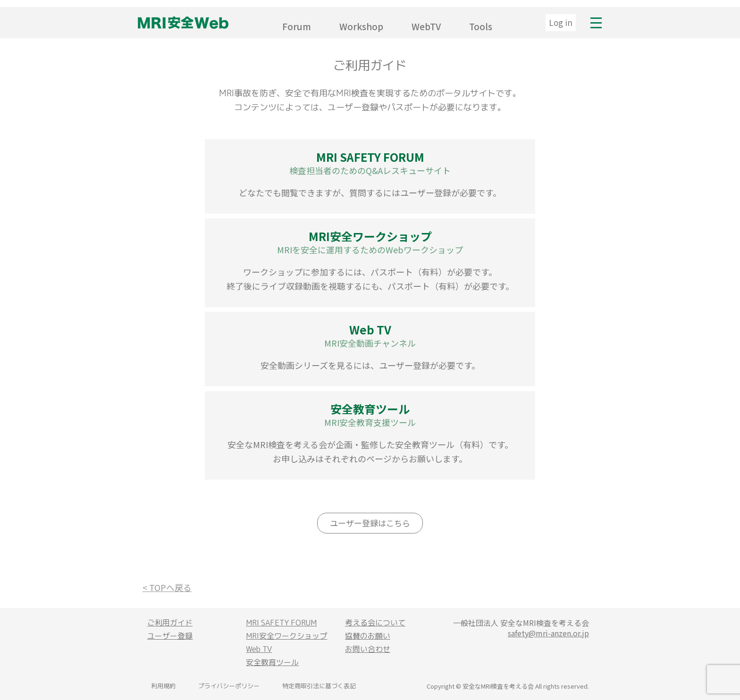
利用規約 (163, 686)
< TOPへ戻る (167, 587)
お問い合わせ (368, 649)
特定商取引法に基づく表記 (319, 686)
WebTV (426, 26)
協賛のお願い (368, 636)
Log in (561, 22)
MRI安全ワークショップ (286, 636)
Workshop (361, 26)
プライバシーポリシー (229, 686)
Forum (297, 26)
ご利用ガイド (170, 623)
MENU (596, 23)
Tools (481, 26)
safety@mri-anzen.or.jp (548, 633)
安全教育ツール (272, 662)
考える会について (375, 623)
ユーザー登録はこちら (370, 523)
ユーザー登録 (170, 636)
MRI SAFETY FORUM (281, 623)
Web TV (259, 649)
